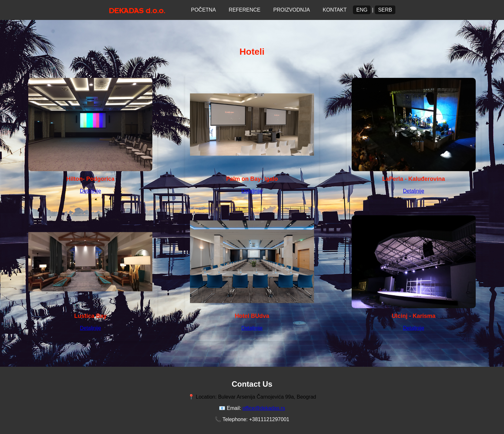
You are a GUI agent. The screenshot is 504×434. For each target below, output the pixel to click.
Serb (385, 10)
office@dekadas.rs (264, 408)
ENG (362, 10)
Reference (245, 10)
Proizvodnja (292, 10)
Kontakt (335, 10)
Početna (203, 10)
